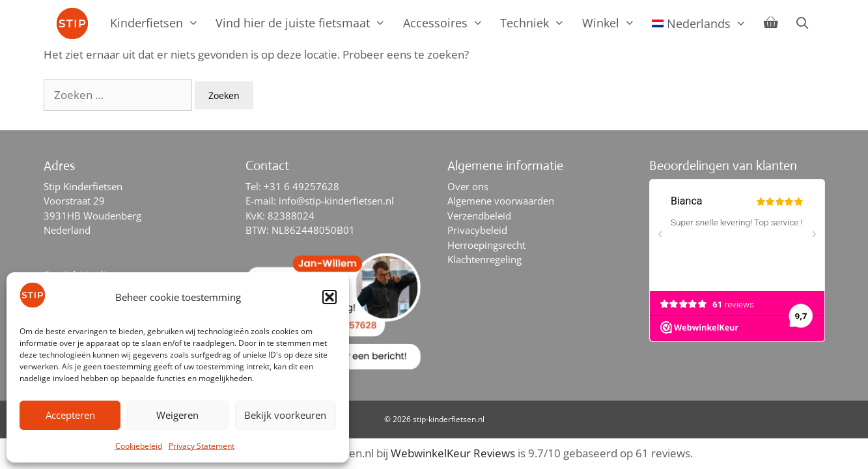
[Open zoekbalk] (803, 23)
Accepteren (70, 415)
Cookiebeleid (139, 446)
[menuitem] (699, 23)
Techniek (537, 23)
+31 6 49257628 (301, 186)
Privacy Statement (202, 446)
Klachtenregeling (484, 259)
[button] (329, 297)
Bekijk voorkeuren (285, 415)
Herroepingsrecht (486, 245)
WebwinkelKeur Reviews (453, 453)
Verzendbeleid (479, 216)
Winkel (613, 23)
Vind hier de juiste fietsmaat (305, 23)
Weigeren (177, 415)
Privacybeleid (477, 230)
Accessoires (447, 23)
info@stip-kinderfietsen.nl (336, 201)
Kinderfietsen (159, 23)
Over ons (468, 186)
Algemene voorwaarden (501, 201)
